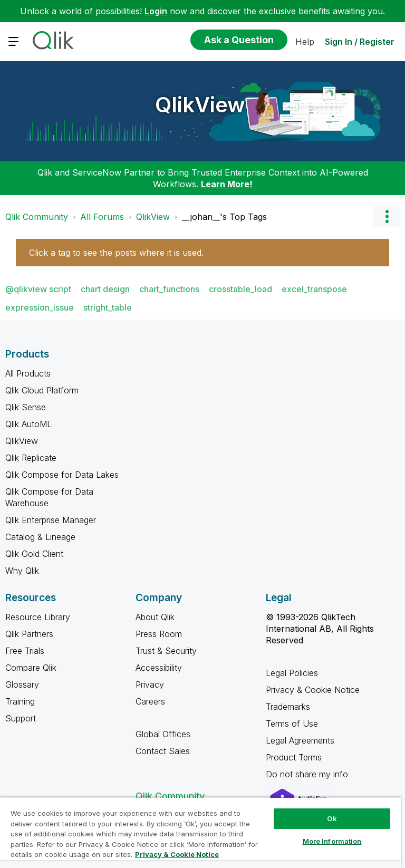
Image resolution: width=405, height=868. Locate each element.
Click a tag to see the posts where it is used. (116, 253)
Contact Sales (163, 751)
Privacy (150, 684)
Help (305, 42)
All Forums (102, 217)
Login (156, 11)
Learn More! (227, 184)
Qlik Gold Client (34, 554)
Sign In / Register (360, 42)
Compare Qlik (31, 668)
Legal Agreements (300, 740)
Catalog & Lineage (40, 537)
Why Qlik (22, 571)
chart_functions (169, 289)
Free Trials (25, 651)
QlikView (200, 105)
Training (20, 701)
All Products (28, 373)
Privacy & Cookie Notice (313, 690)
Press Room (159, 634)
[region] (200, 832)
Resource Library (38, 617)
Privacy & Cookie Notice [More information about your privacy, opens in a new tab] (177, 854)
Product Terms (294, 757)
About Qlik (155, 617)
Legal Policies (292, 673)
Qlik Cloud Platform (42, 390)
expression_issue (40, 307)
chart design (105, 289)
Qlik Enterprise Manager (51, 520)
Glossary (22, 684)
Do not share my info (308, 774)
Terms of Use (292, 724)
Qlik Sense (26, 407)
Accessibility (159, 668)
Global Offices (163, 734)
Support (21, 718)
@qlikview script (38, 289)
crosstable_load (240, 289)
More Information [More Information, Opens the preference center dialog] (332, 841)
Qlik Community (37, 217)
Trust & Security (166, 651)
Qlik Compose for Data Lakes (62, 475)
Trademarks (288, 707)
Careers (150, 701)
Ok (332, 818)
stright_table (108, 307)
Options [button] (387, 217)
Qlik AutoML (28, 424)
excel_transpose (314, 289)
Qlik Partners (29, 634)
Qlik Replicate (31, 458)
